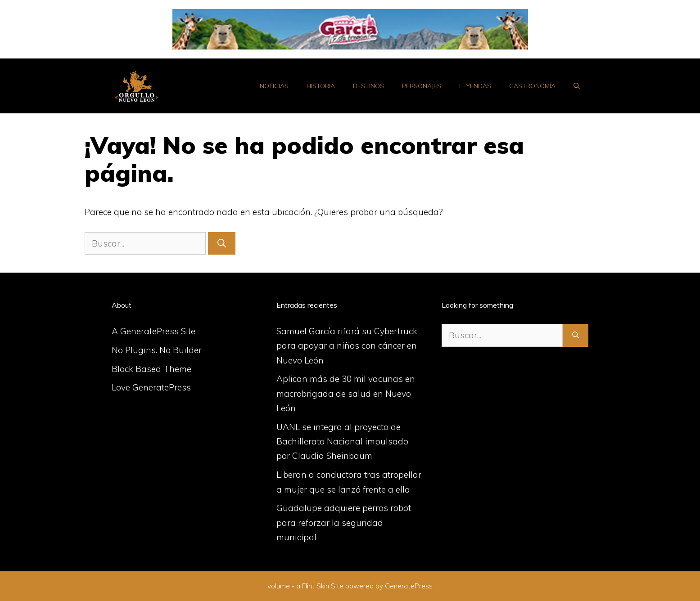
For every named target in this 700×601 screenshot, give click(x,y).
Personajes (422, 86)
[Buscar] (222, 244)
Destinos (368, 86)
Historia (321, 86)
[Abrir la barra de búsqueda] (577, 86)
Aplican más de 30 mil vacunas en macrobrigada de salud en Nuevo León (346, 393)
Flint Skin (316, 586)
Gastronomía (532, 86)
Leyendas (475, 86)
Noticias (274, 86)
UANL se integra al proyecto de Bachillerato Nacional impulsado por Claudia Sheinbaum (342, 442)
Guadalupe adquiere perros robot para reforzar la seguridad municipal (344, 523)
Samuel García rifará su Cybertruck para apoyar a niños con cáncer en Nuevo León (347, 346)
